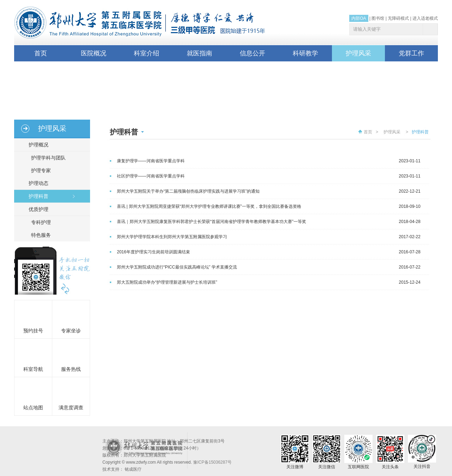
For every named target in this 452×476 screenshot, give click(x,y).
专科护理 (41, 222)
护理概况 (35, 145)
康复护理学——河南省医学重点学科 (151, 161)
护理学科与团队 (48, 158)
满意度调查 (71, 408)
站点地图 (33, 408)
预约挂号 (33, 331)
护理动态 (35, 183)
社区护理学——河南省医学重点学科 (151, 176)
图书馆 (378, 18)
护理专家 (41, 170)
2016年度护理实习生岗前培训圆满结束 (153, 252)
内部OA (359, 18)
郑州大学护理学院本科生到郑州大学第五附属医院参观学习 (172, 237)
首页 (41, 53)
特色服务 (41, 235)
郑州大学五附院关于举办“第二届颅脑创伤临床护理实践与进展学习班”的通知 (188, 191)
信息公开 (252, 53)
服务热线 (71, 369)
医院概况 (94, 53)
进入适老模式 (425, 18)
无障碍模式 (398, 18)
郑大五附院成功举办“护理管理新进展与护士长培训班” (167, 282)
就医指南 (200, 53)
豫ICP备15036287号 (212, 462)
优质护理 (35, 209)
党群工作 (411, 53)
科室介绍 (147, 53)
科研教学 (305, 53)
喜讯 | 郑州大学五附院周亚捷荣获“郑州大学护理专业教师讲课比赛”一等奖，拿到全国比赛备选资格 (209, 206)
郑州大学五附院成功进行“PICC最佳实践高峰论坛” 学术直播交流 (177, 267)
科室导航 (33, 369)
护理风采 (358, 53)
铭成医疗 (133, 469)
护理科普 (35, 196)
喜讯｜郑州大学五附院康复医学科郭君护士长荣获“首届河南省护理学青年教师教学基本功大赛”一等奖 (212, 222)
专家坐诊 (71, 331)
